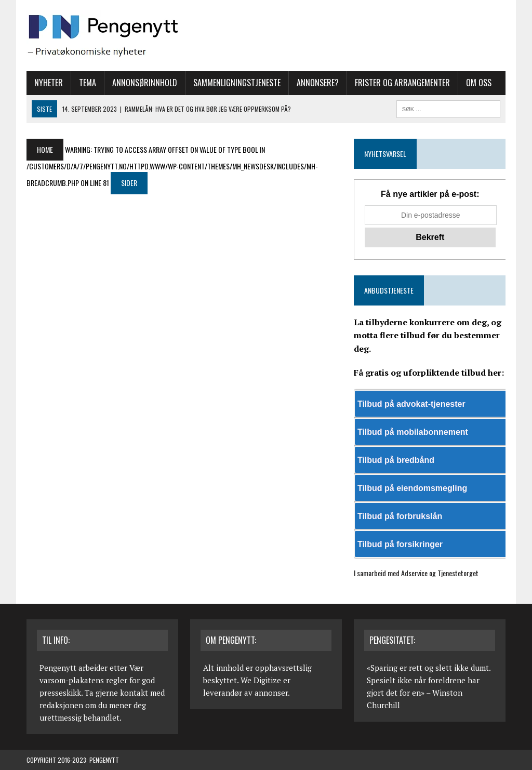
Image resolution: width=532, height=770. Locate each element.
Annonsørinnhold (145, 83)
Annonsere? (318, 83)
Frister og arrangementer (402, 83)
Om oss (479, 83)
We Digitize (261, 680)
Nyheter (49, 83)
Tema (88, 83)
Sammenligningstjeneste (237, 83)
